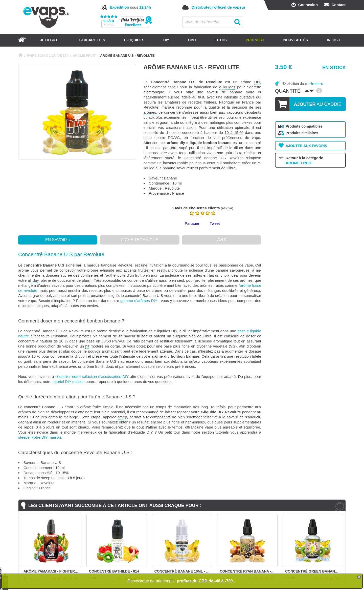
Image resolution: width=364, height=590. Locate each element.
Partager (192, 223)
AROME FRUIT (84, 56)
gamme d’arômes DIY (139, 301)
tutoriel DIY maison (69, 382)
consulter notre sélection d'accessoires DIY (92, 377)
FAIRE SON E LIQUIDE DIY (48, 56)
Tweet (215, 223)
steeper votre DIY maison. (40, 437)
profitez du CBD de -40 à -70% (206, 581)
